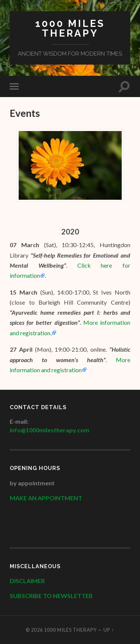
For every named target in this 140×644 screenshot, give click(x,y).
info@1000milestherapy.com (49, 430)
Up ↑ (109, 630)
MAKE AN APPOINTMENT (46, 498)
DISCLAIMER (28, 581)
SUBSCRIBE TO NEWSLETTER (51, 596)
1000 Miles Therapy (70, 28)
